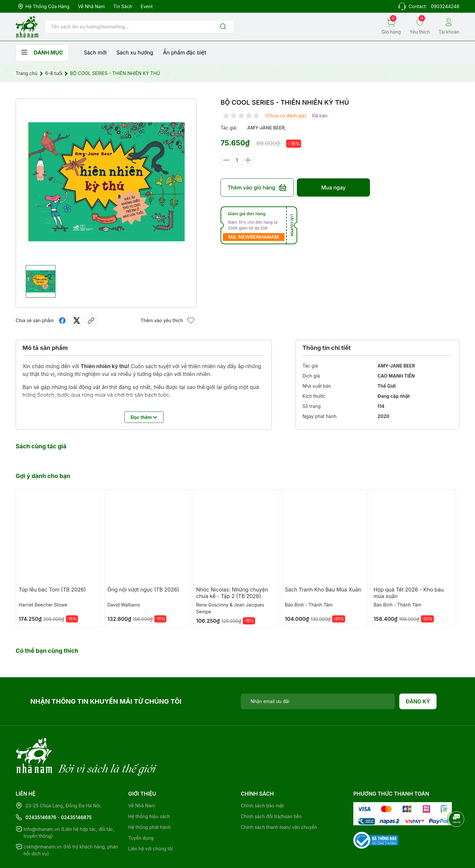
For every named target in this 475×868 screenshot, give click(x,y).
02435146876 (41, 791)
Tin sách (123, 6)
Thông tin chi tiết (327, 348)
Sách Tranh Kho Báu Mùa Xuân (323, 590)
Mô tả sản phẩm (45, 348)
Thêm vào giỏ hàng (257, 187)
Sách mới (95, 52)
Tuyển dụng (141, 811)
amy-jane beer (266, 128)
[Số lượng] (237, 160)
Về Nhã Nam (91, 6)
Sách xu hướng (135, 52)
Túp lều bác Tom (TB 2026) (52, 590)
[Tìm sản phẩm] (140, 27)
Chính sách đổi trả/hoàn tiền (271, 790)
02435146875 (76, 791)
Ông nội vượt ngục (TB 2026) (143, 590)
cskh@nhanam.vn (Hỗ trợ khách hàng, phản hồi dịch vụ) (71, 823)
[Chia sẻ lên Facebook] (62, 321)
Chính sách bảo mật (262, 779)
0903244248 (445, 6)
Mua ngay (333, 187)
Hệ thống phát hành (149, 800)
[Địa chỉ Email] (318, 701)
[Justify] (223, 27)
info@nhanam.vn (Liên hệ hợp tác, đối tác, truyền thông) (69, 806)
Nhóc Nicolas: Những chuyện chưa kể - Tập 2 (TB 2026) (232, 593)
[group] (106, 182)
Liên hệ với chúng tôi (151, 822)
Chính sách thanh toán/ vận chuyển (279, 800)
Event (147, 6)
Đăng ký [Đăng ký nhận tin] (418, 701)
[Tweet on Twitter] (77, 321)
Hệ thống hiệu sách (149, 790)
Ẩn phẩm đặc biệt (185, 52)
